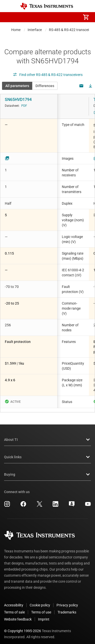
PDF (24, 106)
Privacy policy (67, 601)
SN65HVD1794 (18, 100)
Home (16, 30)
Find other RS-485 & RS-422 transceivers (48, 75)
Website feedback (18, 615)
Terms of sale (14, 608)
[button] (9, 17)
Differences (45, 86)
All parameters (17, 86)
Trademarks (67, 608)
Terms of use (41, 608)
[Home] (47, 6)
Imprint (44, 615)
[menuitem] (43, 17)
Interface (35, 30)
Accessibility (14, 601)
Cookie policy (40, 601)
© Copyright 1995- (23, 627)
